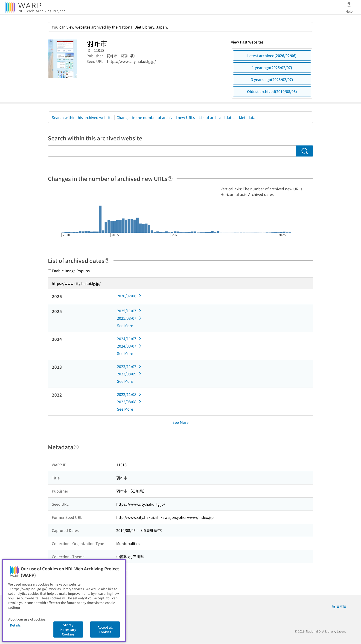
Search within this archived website (82, 117)
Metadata (247, 117)
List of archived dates (217, 117)
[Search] (304, 151)
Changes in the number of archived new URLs (156, 117)
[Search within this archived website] (172, 151)
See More (125, 325)
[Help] (170, 179)
